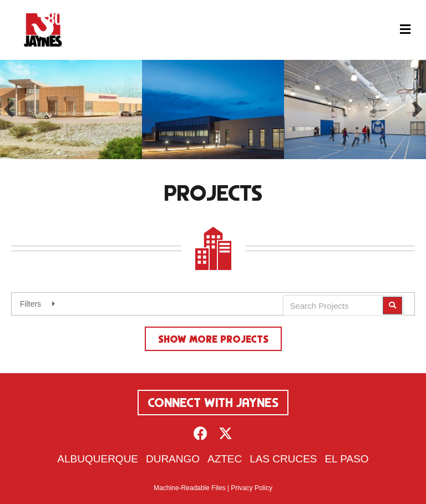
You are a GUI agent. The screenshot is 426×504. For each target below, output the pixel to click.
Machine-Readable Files (189, 488)
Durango (173, 459)
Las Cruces (283, 459)
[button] (9, 109)
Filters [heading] (31, 304)
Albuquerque (98, 459)
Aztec (225, 459)
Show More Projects (213, 339)
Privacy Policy (252, 488)
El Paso (346, 459)
